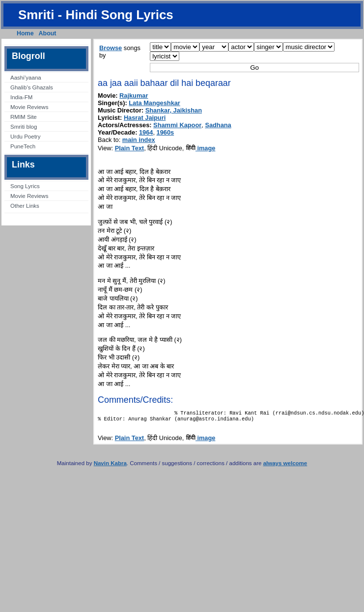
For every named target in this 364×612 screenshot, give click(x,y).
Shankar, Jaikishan (174, 110)
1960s (166, 132)
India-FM (21, 97)
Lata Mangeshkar (154, 103)
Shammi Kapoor (177, 125)
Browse (111, 48)
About (48, 33)
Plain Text (130, 148)
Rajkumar (134, 96)
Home (25, 33)
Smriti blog (24, 127)
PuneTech (23, 146)
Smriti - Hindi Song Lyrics (96, 15)
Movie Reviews (29, 107)
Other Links (25, 206)
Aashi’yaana (26, 78)
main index (139, 140)
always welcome (285, 466)
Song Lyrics (25, 186)
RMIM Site (24, 117)
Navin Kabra (110, 466)
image (201, 148)
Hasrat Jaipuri (145, 118)
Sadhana (218, 125)
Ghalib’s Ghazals (32, 87)
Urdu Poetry (25, 137)
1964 (146, 132)
